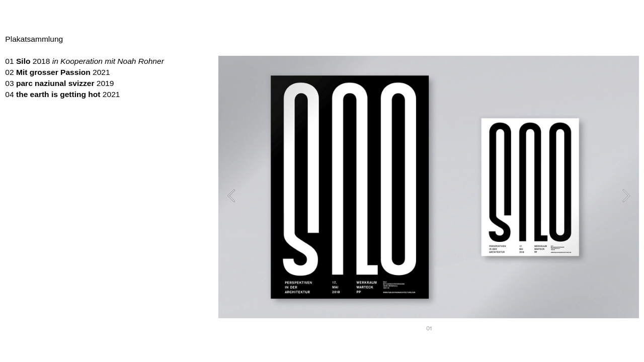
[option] (429, 195)
